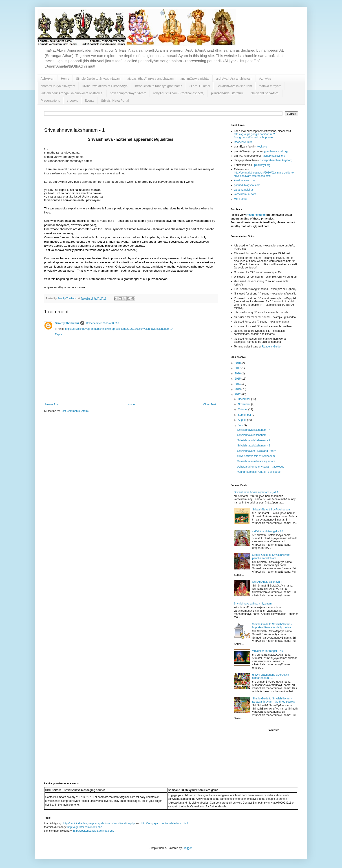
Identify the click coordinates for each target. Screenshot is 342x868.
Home (65, 79)
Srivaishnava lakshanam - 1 (254, 446)
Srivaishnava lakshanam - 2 (254, 440)
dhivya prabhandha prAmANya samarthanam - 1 (270, 676)
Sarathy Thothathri (67, 323)
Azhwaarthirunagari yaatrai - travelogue (261, 467)
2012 (238, 394)
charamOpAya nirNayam (58, 86)
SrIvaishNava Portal (115, 101)
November (244, 404)
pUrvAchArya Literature (227, 93)
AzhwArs (265, 79)
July (241, 425)
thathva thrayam (270, 86)
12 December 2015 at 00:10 (102, 323)
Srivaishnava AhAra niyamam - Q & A (256, 492)
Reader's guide (256, 215)
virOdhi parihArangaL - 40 (268, 651)
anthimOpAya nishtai (195, 79)
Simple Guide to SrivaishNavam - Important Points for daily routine (272, 626)
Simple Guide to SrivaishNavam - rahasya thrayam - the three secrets (273, 700)
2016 (238, 374)
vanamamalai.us (244, 190)
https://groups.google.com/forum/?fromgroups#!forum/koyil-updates (254, 136)
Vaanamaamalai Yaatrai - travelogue (259, 472)
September (245, 415)
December (244, 399)
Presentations (51, 101)
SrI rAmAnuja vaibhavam (267, 582)
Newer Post (52, 404)
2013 (238, 389)
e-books (72, 101)
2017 (238, 368)
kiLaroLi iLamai (199, 86)
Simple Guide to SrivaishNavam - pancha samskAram (272, 556)
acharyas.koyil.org (274, 156)
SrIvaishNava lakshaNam (234, 86)
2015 (238, 379)
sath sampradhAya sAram (128, 93)
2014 (238, 384)
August (242, 420)
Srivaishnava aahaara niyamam (256, 461)
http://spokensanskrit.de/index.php (94, 831)
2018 (238, 363)
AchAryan (47, 79)
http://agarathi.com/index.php (85, 827)
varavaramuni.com (245, 194)
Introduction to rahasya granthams (158, 86)
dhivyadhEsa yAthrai (265, 93)
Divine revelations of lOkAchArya (105, 86)
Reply (58, 334)
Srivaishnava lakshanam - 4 (254, 430)
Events (89, 101)
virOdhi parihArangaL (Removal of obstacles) (72, 93)
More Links (241, 199)
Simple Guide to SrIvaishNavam (98, 79)
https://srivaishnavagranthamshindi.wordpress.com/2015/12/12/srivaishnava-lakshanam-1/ (119, 329)
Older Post (210, 404)
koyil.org (262, 147)
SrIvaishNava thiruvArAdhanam (256, 456)
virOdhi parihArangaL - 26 (268, 531)
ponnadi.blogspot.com (247, 185)
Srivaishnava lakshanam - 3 (254, 435)
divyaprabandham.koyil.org (276, 160)
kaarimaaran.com (244, 180)
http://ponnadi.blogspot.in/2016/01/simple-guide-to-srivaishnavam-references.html (264, 174)
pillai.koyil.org (262, 165)
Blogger (187, 848)
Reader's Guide (243, 142)
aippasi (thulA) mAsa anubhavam (150, 79)
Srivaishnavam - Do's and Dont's (257, 451)
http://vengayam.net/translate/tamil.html (164, 823)
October (243, 409)
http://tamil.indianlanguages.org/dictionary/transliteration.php (99, 823)
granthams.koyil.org (276, 151)
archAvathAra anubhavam (234, 79)
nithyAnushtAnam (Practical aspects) (179, 93)
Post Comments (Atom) (75, 411)
